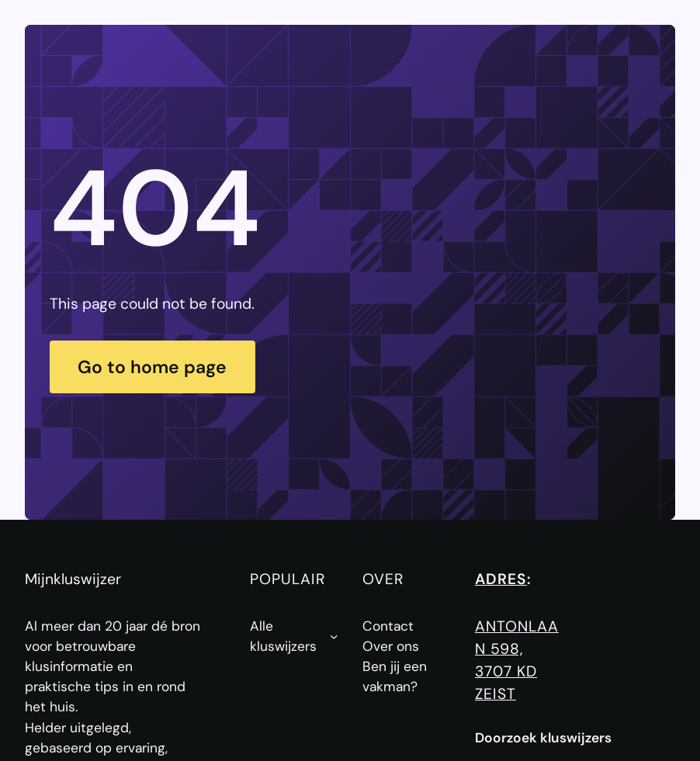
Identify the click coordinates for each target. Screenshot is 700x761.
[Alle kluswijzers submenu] (334, 636)
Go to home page (152, 367)
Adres (501, 579)
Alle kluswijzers (283, 636)
